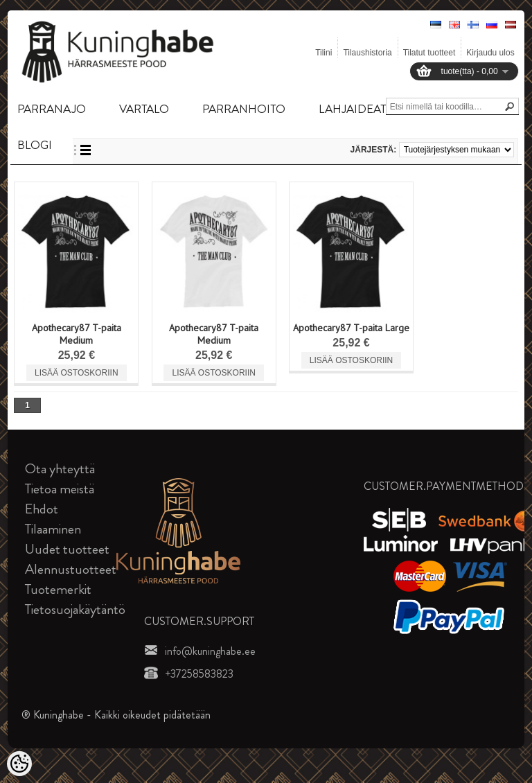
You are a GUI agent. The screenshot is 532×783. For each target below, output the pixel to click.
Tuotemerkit (58, 589)
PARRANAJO (52, 109)
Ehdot (42, 509)
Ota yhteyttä (60, 469)
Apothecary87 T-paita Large (351, 328)
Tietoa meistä (60, 489)
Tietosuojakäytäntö (75, 609)
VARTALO (144, 109)
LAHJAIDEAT (352, 109)
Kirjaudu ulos (490, 53)
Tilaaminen (53, 529)
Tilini (323, 53)
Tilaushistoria (367, 53)
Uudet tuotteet (67, 549)
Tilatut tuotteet (429, 53)
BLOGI (35, 145)
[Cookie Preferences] (19, 764)
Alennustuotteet (71, 569)
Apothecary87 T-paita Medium (77, 334)
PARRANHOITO (244, 109)
